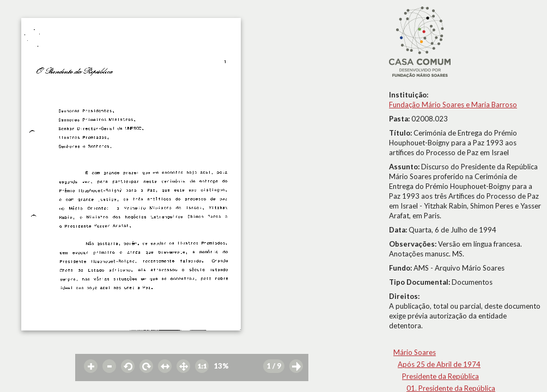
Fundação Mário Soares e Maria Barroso (453, 105)
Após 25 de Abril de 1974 (439, 364)
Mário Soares (415, 352)
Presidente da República (440, 376)
